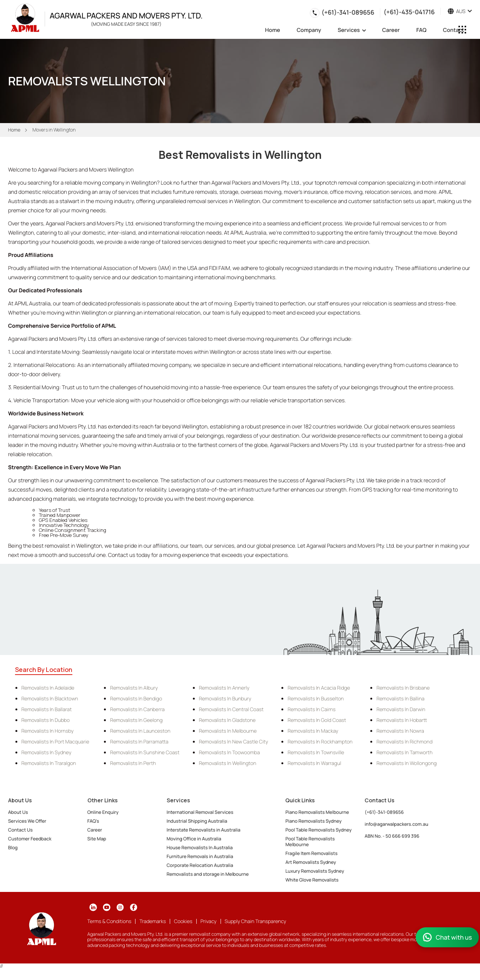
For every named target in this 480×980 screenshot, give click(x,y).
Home (273, 31)
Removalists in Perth (133, 763)
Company (309, 31)
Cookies (183, 921)
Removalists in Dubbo (46, 720)
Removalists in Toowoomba (229, 752)
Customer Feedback (30, 839)
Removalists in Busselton (316, 698)
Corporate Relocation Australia (200, 865)
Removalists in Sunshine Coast (145, 752)
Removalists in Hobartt (402, 720)
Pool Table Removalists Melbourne (310, 842)
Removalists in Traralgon (49, 763)
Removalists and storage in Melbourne (208, 874)
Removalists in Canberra (137, 709)
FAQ (421, 31)
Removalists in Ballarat (47, 709)
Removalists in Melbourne (228, 731)
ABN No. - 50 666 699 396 (392, 836)
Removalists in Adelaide (48, 688)
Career (391, 31)
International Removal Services (200, 812)
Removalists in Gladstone (227, 720)
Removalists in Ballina (401, 698)
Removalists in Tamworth (405, 752)
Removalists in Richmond (405, 742)
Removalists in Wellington (228, 763)
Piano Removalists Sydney (313, 821)
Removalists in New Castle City (234, 742)
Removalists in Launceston (140, 731)
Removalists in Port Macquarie (55, 742)
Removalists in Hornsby (48, 731)
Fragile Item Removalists (311, 853)
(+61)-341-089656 (348, 12)
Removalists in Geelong (136, 720)
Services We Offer (27, 821)
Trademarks (153, 921)
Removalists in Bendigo (136, 698)
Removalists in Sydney (47, 752)
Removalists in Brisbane (403, 688)
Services (352, 31)
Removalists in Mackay (313, 731)
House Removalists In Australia (200, 847)
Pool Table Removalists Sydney (318, 830)
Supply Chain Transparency (256, 921)
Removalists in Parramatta (139, 742)
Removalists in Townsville (316, 752)
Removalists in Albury (134, 688)
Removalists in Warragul (314, 763)
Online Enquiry (103, 812)
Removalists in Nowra (400, 731)
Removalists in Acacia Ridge (319, 688)
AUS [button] (460, 11)
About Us (18, 812)
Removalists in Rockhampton (320, 742)
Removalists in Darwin (401, 709)
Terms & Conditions (109, 921)
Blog (13, 847)
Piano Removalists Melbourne (317, 812)
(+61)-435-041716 (409, 11)
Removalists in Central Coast (231, 709)
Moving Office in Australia (194, 839)
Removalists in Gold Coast (317, 720)
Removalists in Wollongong (406, 763)
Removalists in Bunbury (225, 698)
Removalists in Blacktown (50, 698)
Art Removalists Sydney (311, 862)
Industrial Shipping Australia (197, 821)
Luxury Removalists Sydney (314, 871)
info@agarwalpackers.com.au (396, 824)
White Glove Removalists (312, 880)
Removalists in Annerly (224, 688)
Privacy (209, 921)
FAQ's (93, 821)
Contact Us (20, 830)
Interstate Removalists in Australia (204, 830)
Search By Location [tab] (44, 670)
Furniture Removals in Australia (200, 856)
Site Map (97, 839)
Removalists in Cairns (312, 709)
